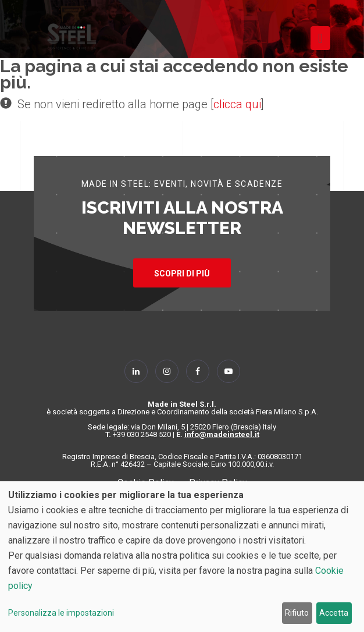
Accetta (334, 613)
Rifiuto (297, 613)
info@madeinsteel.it (222, 434)
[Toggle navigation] (320, 38)
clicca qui (237, 104)
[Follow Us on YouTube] (229, 371)
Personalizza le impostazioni (61, 613)
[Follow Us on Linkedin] (136, 371)
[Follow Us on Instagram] (167, 371)
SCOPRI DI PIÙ (182, 274)
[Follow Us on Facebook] (198, 371)
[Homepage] (72, 36)
